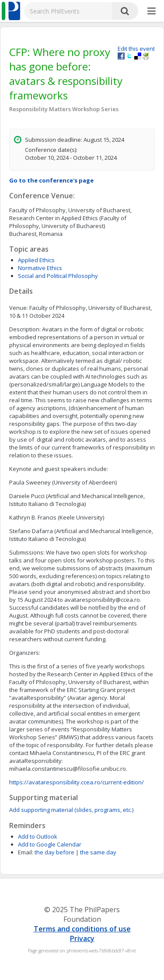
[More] (152, 11)
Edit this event (136, 49)
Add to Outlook (38, 836)
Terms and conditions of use (82, 929)
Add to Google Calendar (50, 844)
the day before (54, 852)
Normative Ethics (40, 268)
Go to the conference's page (51, 180)
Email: (26, 852)
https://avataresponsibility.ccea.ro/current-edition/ (77, 782)
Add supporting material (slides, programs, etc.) (71, 810)
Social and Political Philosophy (58, 276)
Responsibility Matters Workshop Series (64, 109)
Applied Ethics (36, 260)
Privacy (82, 938)
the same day (98, 852)
